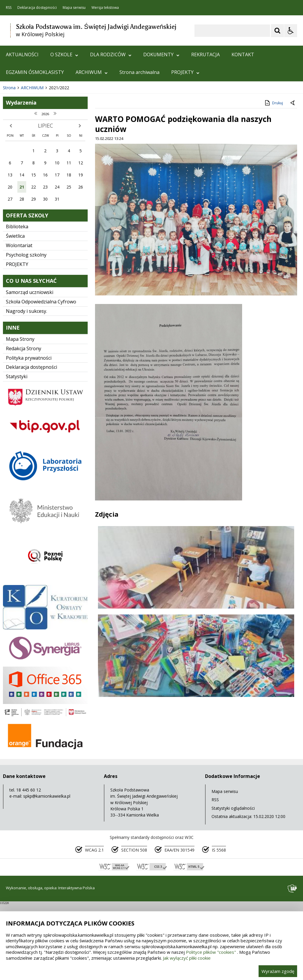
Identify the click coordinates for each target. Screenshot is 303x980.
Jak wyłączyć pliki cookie (187, 958)
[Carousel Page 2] (63, 146)
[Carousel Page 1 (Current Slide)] (57, 146)
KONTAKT (243, 54)
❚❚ (12, 146)
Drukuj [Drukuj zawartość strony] (273, 179)
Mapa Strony (20, 415)
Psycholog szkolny (26, 330)
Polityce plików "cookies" (211, 952)
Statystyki (17, 452)
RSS (9, 8)
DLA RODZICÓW (111, 54)
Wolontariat (19, 321)
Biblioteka (17, 303)
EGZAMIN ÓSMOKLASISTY (35, 72)
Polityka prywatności (29, 434)
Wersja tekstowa (105, 8)
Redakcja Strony (24, 424)
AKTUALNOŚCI (22, 54)
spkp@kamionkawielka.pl (47, 872)
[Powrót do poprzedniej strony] (293, 179)
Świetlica (15, 312)
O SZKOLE (64, 54)
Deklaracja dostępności (37, 8)
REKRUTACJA (205, 54)
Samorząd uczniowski (30, 368)
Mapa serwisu (74, 8)
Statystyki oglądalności (233, 884)
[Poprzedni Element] (28, 146)
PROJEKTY (185, 72)
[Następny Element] (43, 146)
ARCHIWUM (92, 72)
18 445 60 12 (29, 866)
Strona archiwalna (139, 72)
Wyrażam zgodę (278, 971)
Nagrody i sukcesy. (26, 387)
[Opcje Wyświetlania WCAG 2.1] (291, 31)
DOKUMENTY (161, 54)
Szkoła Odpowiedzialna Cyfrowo (41, 377)
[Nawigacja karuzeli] (35, 146)
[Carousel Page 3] (68, 146)
